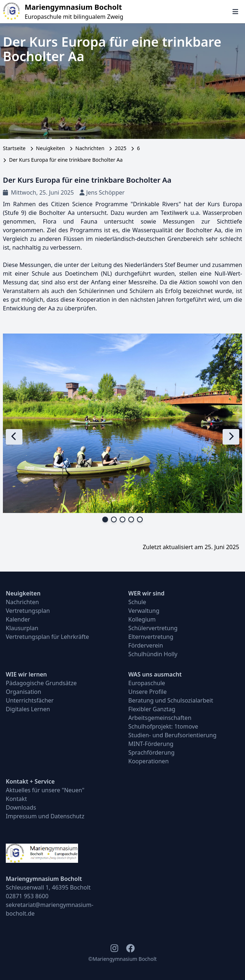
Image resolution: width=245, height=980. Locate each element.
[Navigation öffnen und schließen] (235, 12)
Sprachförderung (151, 752)
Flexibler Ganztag (152, 709)
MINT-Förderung (151, 744)
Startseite (14, 148)
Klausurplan (22, 628)
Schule (137, 602)
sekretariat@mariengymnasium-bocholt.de (50, 909)
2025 (121, 148)
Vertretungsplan (28, 611)
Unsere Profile (147, 692)
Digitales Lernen (28, 709)
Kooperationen (149, 761)
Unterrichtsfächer (30, 700)
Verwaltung (144, 611)
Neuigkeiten (51, 148)
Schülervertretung (153, 628)
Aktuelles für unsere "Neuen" (45, 790)
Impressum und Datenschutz (45, 816)
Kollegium (142, 619)
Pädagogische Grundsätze (41, 683)
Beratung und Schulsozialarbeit (171, 700)
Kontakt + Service (30, 781)
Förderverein (146, 645)
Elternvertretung (151, 637)
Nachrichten (90, 148)
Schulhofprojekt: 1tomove (163, 726)
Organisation (23, 692)
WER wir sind (146, 593)
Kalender (18, 619)
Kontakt (16, 799)
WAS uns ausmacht (155, 674)
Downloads (21, 807)
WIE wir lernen (26, 674)
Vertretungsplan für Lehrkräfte (47, 637)
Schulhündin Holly (153, 654)
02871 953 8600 (27, 896)
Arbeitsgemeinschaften (160, 718)
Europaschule (147, 683)
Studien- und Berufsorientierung (172, 735)
